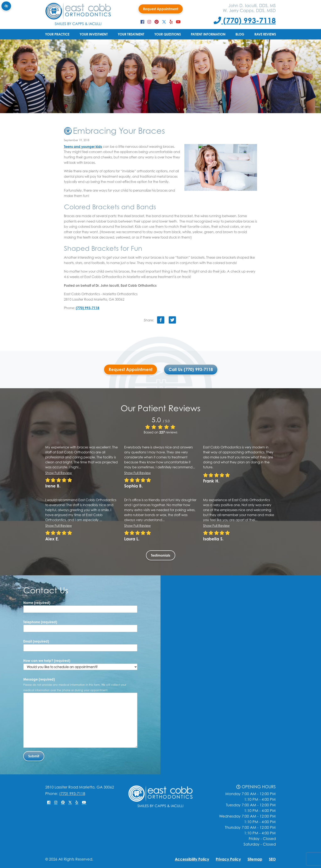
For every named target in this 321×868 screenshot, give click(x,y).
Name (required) (37, 603)
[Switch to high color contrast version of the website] (6, 6)
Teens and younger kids (83, 147)
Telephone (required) (40, 622)
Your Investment (94, 34)
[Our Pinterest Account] (157, 22)
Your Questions (168, 34)
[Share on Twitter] (172, 321)
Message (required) (75, 684)
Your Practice (57, 34)
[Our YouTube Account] (178, 22)
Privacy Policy (228, 859)
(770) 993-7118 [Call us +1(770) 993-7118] (245, 20)
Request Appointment (161, 9)
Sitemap (255, 859)
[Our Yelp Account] (171, 22)
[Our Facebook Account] (142, 22)
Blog (240, 34)
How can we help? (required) (80, 664)
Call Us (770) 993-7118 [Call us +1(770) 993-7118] (191, 369)
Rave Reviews (265, 34)
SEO (272, 859)
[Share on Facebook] (161, 321)
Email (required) (36, 641)
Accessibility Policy (192, 859)
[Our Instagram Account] (149, 22)
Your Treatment (131, 34)
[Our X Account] (164, 22)
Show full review (59, 473)
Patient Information (208, 34)
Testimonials (161, 555)
